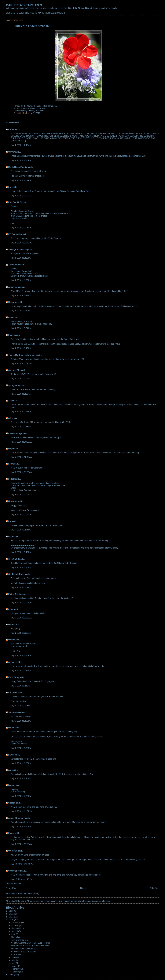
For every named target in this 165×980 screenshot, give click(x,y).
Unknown (13, 302)
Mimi (11, 317)
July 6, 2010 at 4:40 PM (21, 778)
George (12, 803)
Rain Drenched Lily (19, 940)
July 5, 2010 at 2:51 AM (21, 411)
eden (11, 418)
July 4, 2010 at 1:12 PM (21, 258)
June (14, 957)
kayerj (11, 755)
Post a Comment (13, 884)
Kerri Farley (14, 677)
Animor (12, 662)
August (15, 931)
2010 (12, 920)
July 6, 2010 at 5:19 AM (21, 633)
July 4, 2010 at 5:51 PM (21, 328)
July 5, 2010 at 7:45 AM (21, 427)
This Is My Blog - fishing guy (22, 355)
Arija (10, 401)
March (14, 966)
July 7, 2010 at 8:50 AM (21, 826)
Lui (10, 187)
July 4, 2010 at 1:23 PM (21, 280)
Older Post (154, 888)
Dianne (12, 785)
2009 (12, 975)
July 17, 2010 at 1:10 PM (21, 879)
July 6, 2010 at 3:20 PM (21, 748)
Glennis (12, 625)
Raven (11, 833)
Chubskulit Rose (16, 574)
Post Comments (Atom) (29, 894)
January (15, 972)
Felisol (12, 479)
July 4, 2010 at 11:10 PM (21, 363)
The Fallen (16, 937)
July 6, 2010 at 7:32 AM (21, 671)
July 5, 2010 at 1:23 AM (21, 394)
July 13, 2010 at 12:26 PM (22, 864)
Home (83, 888)
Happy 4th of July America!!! (23, 952)
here (43, 108)
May (14, 960)
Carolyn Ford (14, 871)
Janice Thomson (16, 818)
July (14, 934)
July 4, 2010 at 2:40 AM (21, 145)
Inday (11, 335)
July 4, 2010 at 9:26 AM (21, 160)
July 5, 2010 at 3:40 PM (21, 552)
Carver (11, 152)
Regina (12, 640)
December (16, 923)
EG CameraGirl (15, 234)
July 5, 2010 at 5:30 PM (21, 567)
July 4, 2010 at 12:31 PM (21, 228)
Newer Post (11, 888)
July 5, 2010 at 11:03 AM (21, 472)
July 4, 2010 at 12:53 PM (21, 243)
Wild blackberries (18, 701)
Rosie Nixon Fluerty (18, 167)
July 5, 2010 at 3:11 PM (21, 530)
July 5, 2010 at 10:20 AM (21, 442)
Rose (11, 609)
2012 (12, 914)
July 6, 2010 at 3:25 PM (21, 763)
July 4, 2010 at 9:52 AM (21, 180)
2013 (12, 911)
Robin (11, 537)
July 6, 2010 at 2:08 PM (21, 706)
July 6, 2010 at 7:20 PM (21, 796)
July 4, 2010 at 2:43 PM (21, 295)
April (14, 963)
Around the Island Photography (66, 548)
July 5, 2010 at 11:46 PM (21, 603)
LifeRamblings (15, 433)
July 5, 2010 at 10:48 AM (21, 457)
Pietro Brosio (15, 594)
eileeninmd (13, 559)
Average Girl (14, 370)
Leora (11, 464)
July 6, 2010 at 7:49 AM (21, 686)
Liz (10, 521)
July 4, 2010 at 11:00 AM (21, 196)
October (15, 925)
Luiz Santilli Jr (15, 202)
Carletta (12, 130)
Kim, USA (13, 693)
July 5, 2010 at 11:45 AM (21, 495)
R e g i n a (15, 651)
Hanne (11, 728)
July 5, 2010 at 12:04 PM (21, 515)
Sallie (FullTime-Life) (18, 250)
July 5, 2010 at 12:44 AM (21, 379)
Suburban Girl (15, 712)
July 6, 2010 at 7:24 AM (21, 655)
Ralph (11, 449)
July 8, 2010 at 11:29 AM (21, 844)
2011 (12, 917)
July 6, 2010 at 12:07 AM (21, 618)
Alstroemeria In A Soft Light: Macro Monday (30, 946)
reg (10, 770)
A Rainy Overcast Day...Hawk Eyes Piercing (30, 943)
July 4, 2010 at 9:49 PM (21, 348)
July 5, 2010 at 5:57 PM (21, 587)
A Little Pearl (17, 954)
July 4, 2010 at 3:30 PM (21, 311)
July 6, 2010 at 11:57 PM (21, 811)
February (16, 969)
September (17, 928)
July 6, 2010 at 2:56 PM (21, 721)
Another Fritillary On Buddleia (24, 949)
